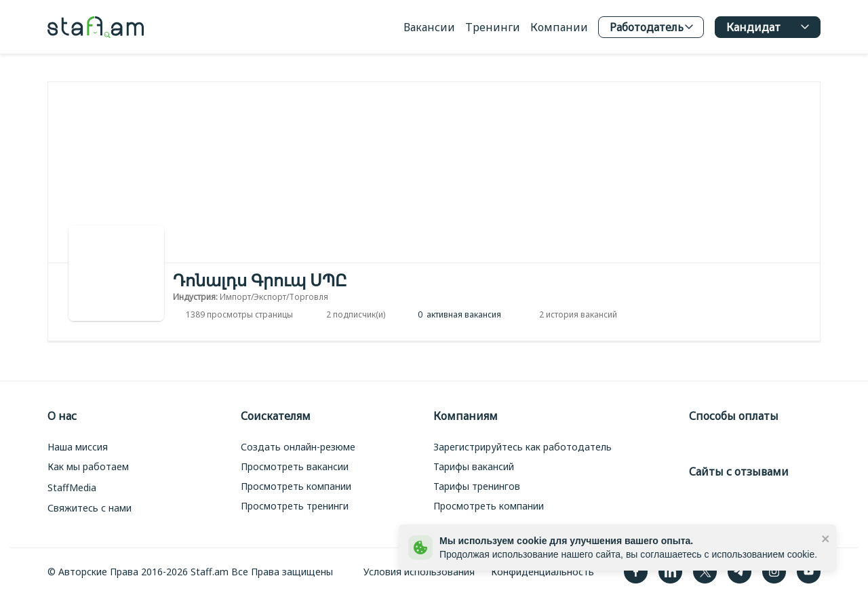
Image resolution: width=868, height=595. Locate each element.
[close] (826, 538)
